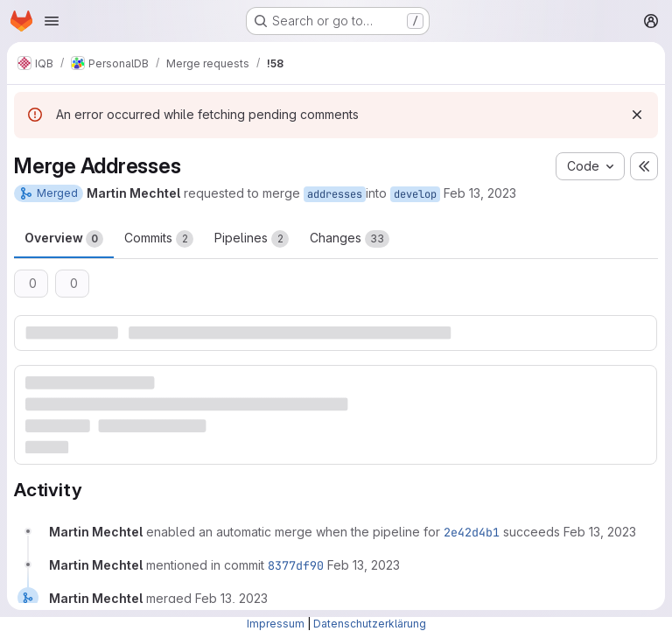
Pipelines (252, 239)
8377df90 (296, 565)
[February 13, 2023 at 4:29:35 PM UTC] (600, 532)
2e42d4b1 (472, 532)
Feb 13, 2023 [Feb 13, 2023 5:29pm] (480, 193)
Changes (350, 239)
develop (415, 194)
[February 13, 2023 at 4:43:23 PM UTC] (364, 565)
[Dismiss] (637, 115)
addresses (335, 194)
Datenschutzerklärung (370, 624)
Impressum (276, 624)
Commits (159, 239)
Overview (64, 239)
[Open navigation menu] (52, 21)
